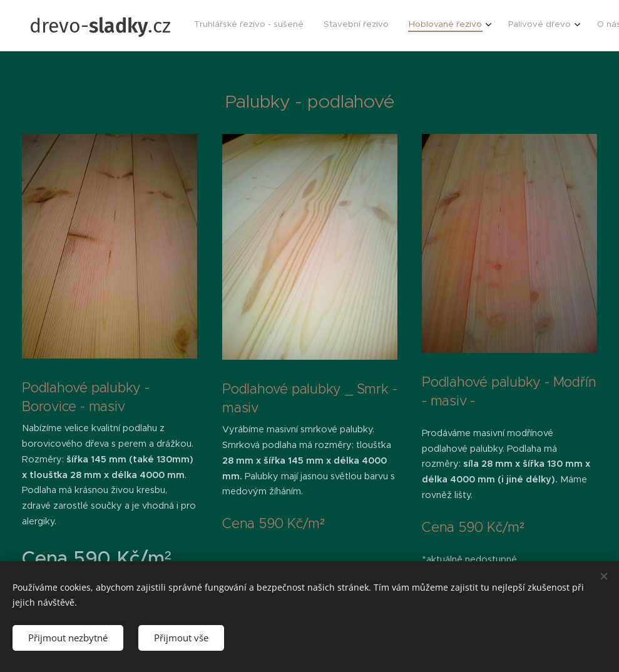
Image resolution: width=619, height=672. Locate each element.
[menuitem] (468, 26)
